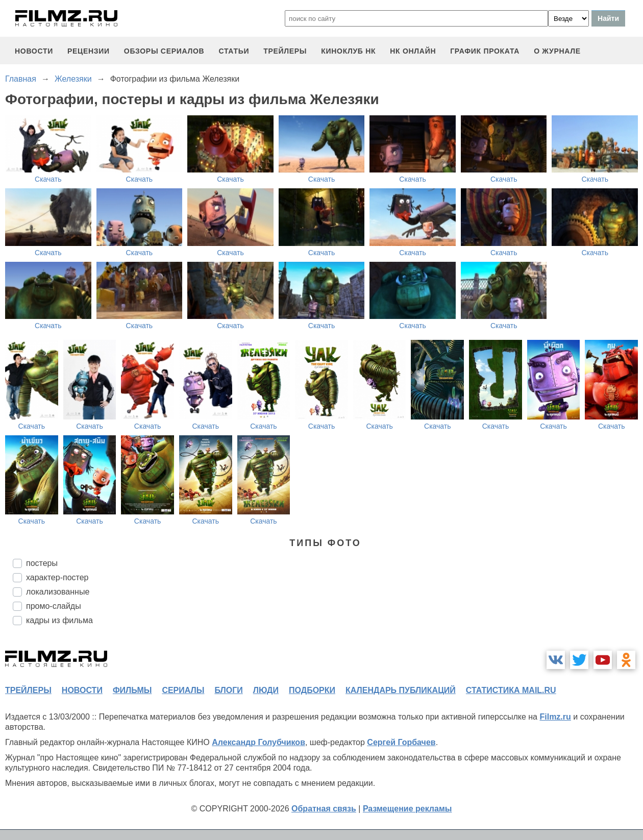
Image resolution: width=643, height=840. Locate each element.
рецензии (89, 51)
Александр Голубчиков (258, 742)
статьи (234, 51)
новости (34, 51)
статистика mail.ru (511, 690)
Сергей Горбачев (401, 742)
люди (266, 690)
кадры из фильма (59, 620)
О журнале (557, 51)
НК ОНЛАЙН (413, 51)
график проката (485, 51)
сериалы (183, 690)
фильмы (132, 690)
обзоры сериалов (164, 51)
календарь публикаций (401, 690)
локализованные (58, 592)
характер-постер (57, 577)
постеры (42, 563)
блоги (228, 690)
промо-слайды (54, 606)
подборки (312, 690)
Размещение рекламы (407, 809)
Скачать (48, 179)
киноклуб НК (348, 51)
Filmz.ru (555, 717)
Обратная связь (324, 809)
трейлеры (285, 51)
